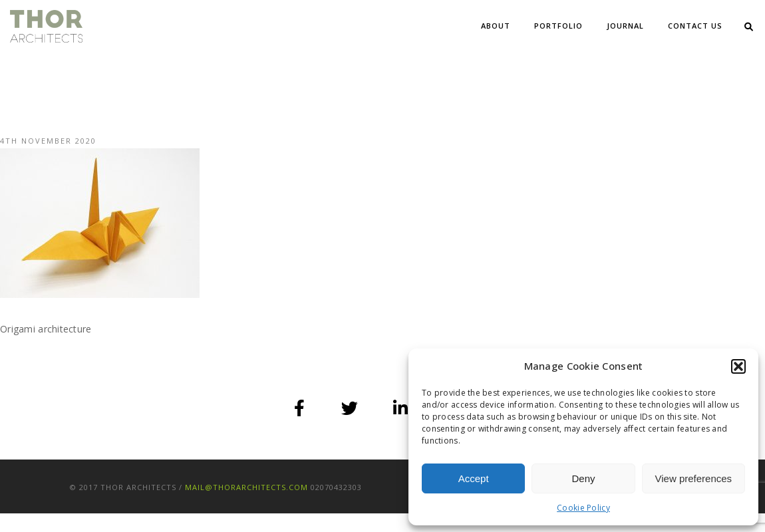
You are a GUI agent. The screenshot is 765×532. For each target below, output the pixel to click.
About (496, 26)
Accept (474, 478)
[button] (738, 366)
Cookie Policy (583, 508)
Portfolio (558, 26)
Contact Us (695, 26)
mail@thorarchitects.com (246, 487)
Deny (583, 478)
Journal (625, 26)
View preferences (694, 478)
